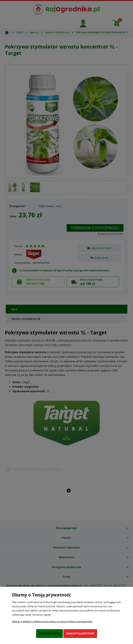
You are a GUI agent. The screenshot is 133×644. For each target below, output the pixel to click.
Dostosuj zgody (49, 633)
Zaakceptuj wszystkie (80, 633)
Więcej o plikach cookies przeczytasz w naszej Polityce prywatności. (53, 621)
